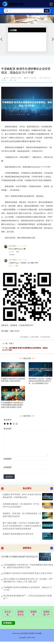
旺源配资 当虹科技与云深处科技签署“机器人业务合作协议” (28, 573)
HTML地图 (38, 633)
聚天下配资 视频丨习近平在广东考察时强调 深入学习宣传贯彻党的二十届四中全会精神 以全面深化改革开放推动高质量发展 (22, 526)
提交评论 (9, 477)
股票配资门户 (46, 613)
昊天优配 (8, 613)
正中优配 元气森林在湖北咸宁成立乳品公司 (19, 557)
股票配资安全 (21, 613)
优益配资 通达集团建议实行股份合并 (18, 534)
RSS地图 (31, 633)
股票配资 (33, 613)
